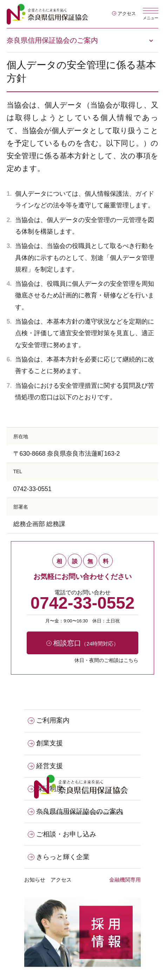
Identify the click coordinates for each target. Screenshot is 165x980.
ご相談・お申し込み (62, 834)
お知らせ (35, 880)
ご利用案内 (49, 721)
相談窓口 (82, 643)
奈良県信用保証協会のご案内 (52, 40)
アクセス (124, 14)
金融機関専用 (125, 880)
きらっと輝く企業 (59, 857)
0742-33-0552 (83, 603)
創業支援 (45, 743)
